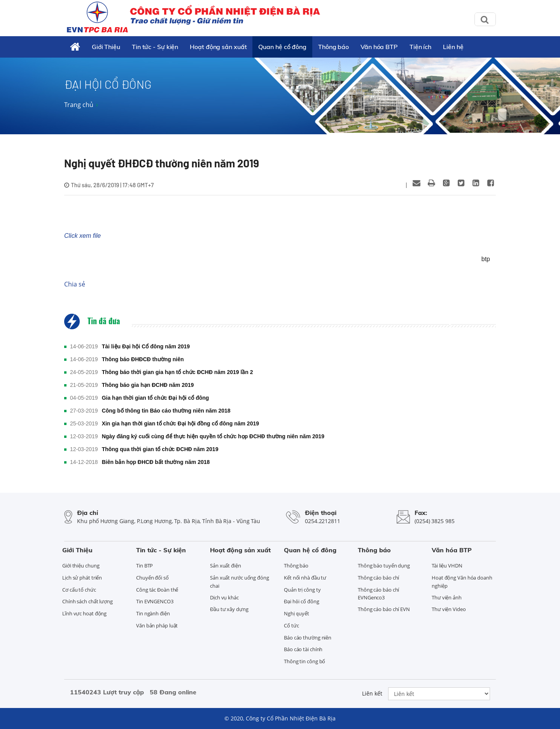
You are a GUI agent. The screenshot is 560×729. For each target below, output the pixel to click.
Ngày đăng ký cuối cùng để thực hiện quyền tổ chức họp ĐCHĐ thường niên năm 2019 (213, 436)
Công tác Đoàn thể (157, 590)
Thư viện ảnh (447, 597)
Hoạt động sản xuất (218, 47)
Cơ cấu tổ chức (79, 590)
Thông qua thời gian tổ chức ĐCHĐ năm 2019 (160, 449)
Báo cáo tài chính (303, 649)
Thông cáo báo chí (378, 578)
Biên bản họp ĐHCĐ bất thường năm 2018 (156, 462)
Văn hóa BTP (379, 47)
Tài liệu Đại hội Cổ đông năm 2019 (146, 346)
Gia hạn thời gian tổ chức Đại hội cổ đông (156, 398)
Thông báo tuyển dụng (384, 566)
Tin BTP (144, 566)
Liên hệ (453, 47)
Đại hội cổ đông (302, 601)
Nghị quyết (297, 613)
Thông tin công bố (304, 661)
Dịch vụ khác (224, 597)
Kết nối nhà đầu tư (305, 578)
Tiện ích (420, 47)
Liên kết (372, 693)
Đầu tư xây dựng (229, 609)
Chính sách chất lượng (87, 601)
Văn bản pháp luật (157, 625)
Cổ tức (291, 625)
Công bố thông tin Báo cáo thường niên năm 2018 (166, 411)
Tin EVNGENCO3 (155, 601)
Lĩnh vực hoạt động (84, 613)
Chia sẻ (75, 284)
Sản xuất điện (226, 566)
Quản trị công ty (302, 590)
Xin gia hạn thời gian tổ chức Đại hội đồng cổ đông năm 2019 (180, 423)
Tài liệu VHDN (447, 566)
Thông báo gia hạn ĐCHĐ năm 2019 (148, 385)
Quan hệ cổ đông (282, 47)
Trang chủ (79, 105)
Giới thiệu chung (81, 566)
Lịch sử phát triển (82, 578)
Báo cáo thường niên (308, 638)
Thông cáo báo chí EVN (384, 609)
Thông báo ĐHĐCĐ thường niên (143, 359)
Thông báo (333, 47)
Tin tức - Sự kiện (155, 47)
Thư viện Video (449, 609)
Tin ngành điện (153, 613)
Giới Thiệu (106, 47)
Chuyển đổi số (152, 578)
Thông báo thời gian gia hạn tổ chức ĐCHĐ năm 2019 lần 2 (178, 372)
